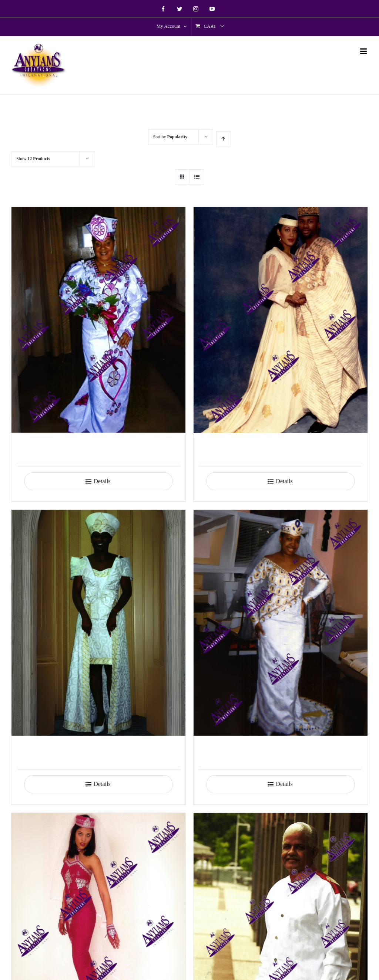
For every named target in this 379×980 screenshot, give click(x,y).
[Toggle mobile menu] (364, 51)
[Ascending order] (223, 139)
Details (102, 481)
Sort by (170, 137)
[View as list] (197, 177)
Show (33, 159)
